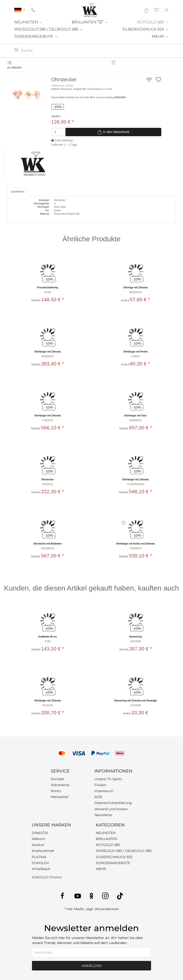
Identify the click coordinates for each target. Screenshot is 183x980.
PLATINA (39, 857)
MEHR (160, 36)
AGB (98, 797)
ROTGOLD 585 (153, 22)
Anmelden (92, 966)
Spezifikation (18, 192)
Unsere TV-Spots (108, 779)
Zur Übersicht (14, 68)
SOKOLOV (40, 863)
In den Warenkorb (113, 132)
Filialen (100, 785)
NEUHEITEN (28, 22)
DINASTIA (40, 833)
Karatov (38, 845)
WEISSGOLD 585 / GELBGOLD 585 (49, 29)
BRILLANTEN (90, 22)
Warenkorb (60, 785)
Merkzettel (60, 797)
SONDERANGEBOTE (36, 36)
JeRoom (39, 839)
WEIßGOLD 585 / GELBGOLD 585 (124, 851)
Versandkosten (107, 909)
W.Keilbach (41, 869)
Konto (56, 791)
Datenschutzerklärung (113, 803)
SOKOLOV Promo (47, 877)
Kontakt (57, 779)
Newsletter (103, 815)
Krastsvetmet (43, 851)
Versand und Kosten (111, 809)
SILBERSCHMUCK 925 (145, 29)
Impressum (104, 791)
